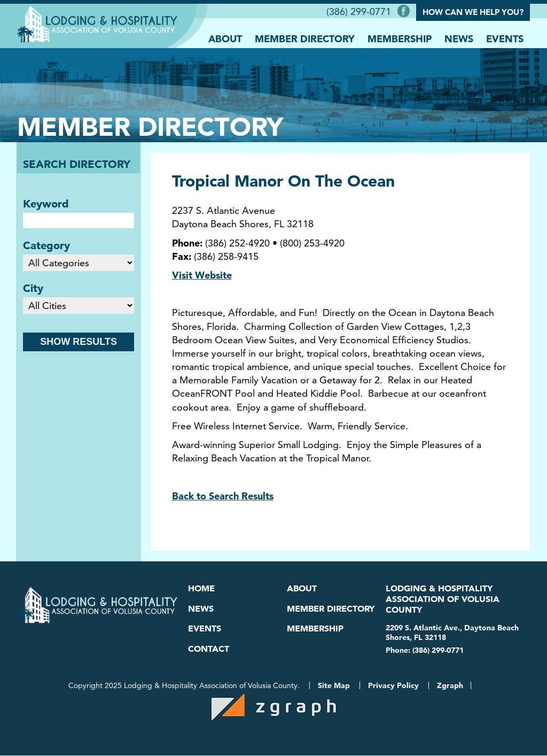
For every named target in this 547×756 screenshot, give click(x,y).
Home (201, 588)
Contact (209, 649)
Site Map (334, 686)
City (33, 288)
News (459, 38)
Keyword (46, 203)
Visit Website (202, 275)
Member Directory (305, 38)
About (225, 38)
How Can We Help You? (473, 12)
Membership (400, 38)
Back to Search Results (223, 495)
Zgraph (450, 686)
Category (46, 245)
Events (505, 38)
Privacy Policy (393, 686)
